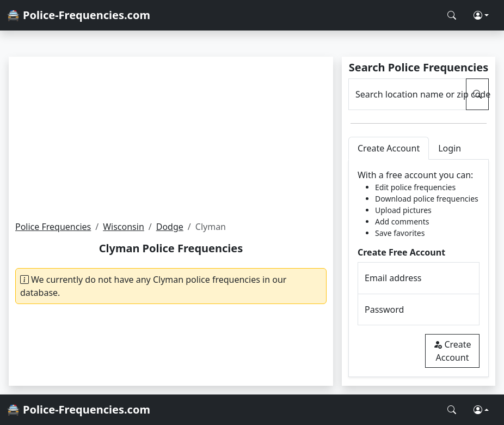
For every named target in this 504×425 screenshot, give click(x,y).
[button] (481, 15)
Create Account (452, 351)
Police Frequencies (53, 227)
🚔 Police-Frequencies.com (78, 15)
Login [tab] (450, 148)
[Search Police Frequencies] (452, 15)
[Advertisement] (171, 138)
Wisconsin (124, 227)
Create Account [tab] (389, 148)
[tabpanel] (419, 268)
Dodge (170, 227)
